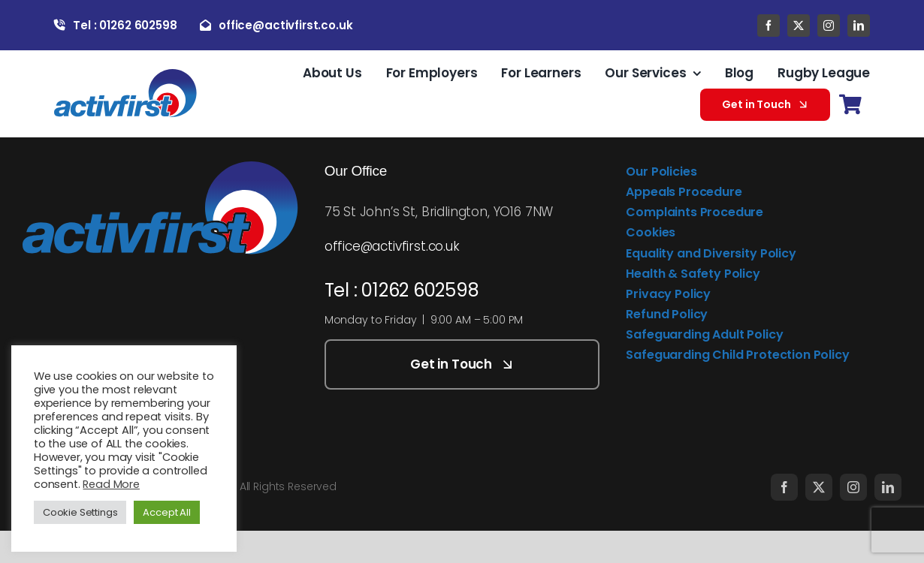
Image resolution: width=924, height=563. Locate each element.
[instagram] (829, 26)
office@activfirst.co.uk (392, 246)
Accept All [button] (166, 512)
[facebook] (768, 26)
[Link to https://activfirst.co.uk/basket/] (850, 105)
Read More (111, 484)
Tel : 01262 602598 (402, 290)
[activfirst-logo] (125, 75)
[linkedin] (859, 26)
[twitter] (799, 26)
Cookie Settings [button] (80, 512)
